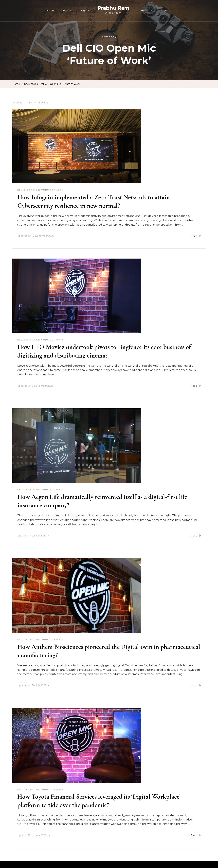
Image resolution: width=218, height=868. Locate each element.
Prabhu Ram (113, 8)
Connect (166, 11)
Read (196, 235)
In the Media (146, 11)
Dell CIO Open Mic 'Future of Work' (41, 190)
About (51, 11)
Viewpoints (68, 11)
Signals (86, 11)
